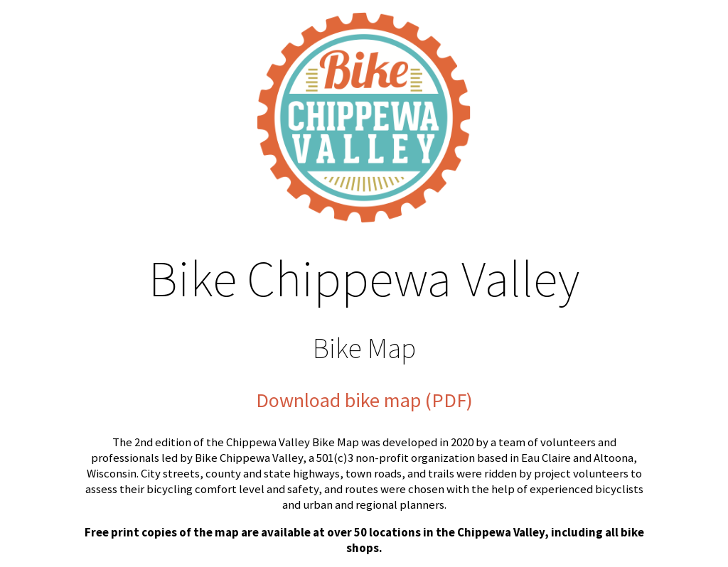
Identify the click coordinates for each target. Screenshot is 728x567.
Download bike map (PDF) (364, 400)
